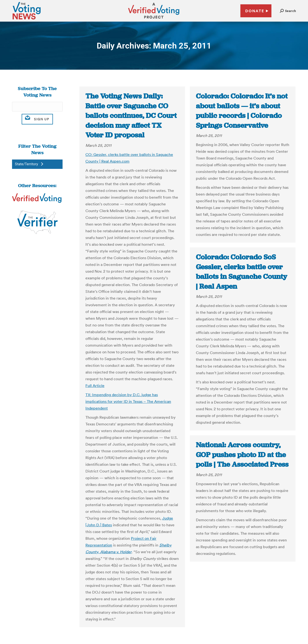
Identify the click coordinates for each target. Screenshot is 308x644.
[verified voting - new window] (154, 19)
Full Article (95, 386)
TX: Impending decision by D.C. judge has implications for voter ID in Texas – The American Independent (128, 401)
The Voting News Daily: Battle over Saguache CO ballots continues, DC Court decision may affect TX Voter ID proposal (131, 116)
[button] (288, 11)
